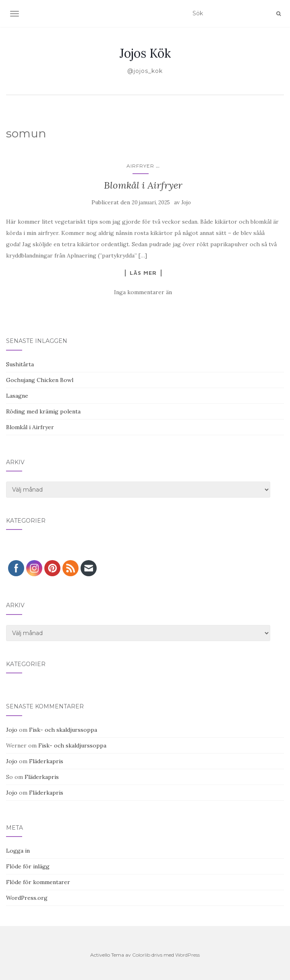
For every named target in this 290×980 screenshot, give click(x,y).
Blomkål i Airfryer (143, 185)
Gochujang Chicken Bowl (40, 380)
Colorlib (141, 955)
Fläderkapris (46, 761)
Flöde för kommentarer (38, 882)
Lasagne (17, 396)
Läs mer (143, 273)
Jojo (186, 202)
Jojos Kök (145, 53)
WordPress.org (27, 898)
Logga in (18, 851)
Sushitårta (20, 364)
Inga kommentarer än (143, 292)
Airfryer (140, 166)
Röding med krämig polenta (43, 411)
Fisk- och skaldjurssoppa (63, 730)
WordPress (187, 955)
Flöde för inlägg (28, 866)
